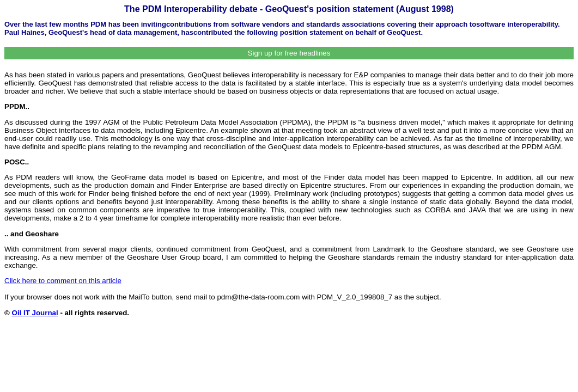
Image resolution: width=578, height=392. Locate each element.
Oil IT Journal (35, 313)
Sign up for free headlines (289, 53)
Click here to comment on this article (63, 281)
